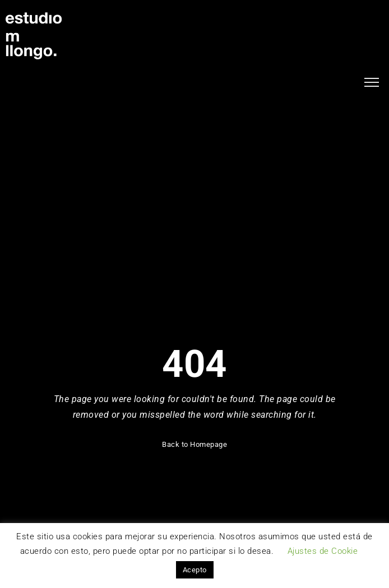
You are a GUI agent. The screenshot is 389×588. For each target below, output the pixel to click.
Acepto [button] (195, 570)
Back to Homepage (194, 444)
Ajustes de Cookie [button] (323, 551)
